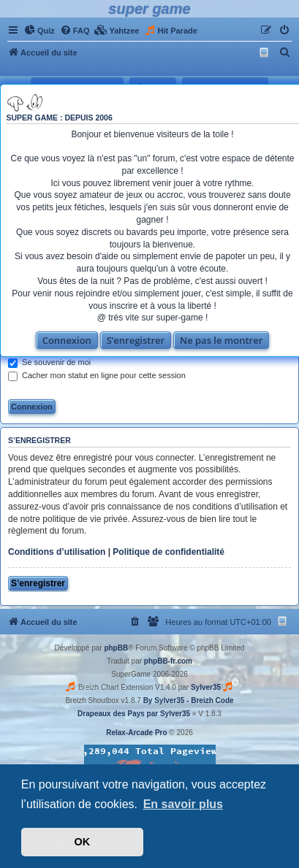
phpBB (116, 648)
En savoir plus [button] (183, 804)
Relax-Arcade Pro (136, 733)
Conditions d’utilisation (57, 552)
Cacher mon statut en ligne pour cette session (97, 375)
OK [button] (83, 842)
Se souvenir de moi (49, 362)
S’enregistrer (136, 340)
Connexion (67, 340)
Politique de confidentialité (169, 552)
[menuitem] (39, 31)
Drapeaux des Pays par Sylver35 (134, 714)
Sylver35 (206, 687)
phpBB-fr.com (168, 661)
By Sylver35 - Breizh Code (189, 700)
